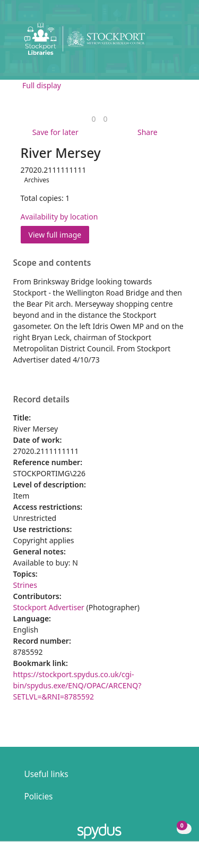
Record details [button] (41, 400)
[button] (162, 43)
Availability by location (59, 217)
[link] (93, 119)
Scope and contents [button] (52, 263)
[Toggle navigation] (175, 43)
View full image (55, 235)
